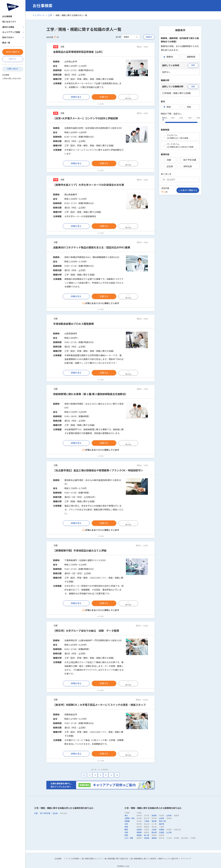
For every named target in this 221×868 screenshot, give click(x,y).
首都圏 (127, 821)
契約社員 (186, 166)
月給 (187, 107)
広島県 (162, 832)
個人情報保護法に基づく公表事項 (143, 859)
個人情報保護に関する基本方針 (116, 859)
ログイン (13, 59)
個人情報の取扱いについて (92, 859)
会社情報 (6, 75)
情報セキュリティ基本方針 (168, 859)
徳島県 (139, 835)
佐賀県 (147, 838)
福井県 (162, 824)
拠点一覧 (6, 43)
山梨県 (162, 818)
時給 (167, 107)
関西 (126, 830)
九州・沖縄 (129, 838)
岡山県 (154, 832)
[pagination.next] (117, 775)
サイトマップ (186, 859)
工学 (50, 15)
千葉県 (147, 821)
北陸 (126, 824)
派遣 (167, 160)
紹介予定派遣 (188, 160)
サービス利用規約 (73, 859)
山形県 (169, 816)
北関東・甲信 (130, 818)
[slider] (163, 122)
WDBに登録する (13, 52)
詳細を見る (76, 97)
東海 (126, 827)
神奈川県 (162, 821)
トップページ (39, 15)
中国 (126, 832)
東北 (126, 816)
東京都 (154, 821)
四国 (126, 835)
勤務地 (168, 57)
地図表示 (149, 37)
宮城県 (154, 816)
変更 (193, 65)
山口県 (169, 832)
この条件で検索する (188, 190)
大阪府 (154, 830)
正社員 (168, 166)
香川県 (147, 835)
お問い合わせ (13, 69)
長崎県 (154, 838)
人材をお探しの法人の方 (12, 79)
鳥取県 (139, 832)
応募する (104, 97)
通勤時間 (189, 57)
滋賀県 (139, 830)
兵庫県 (162, 830)
